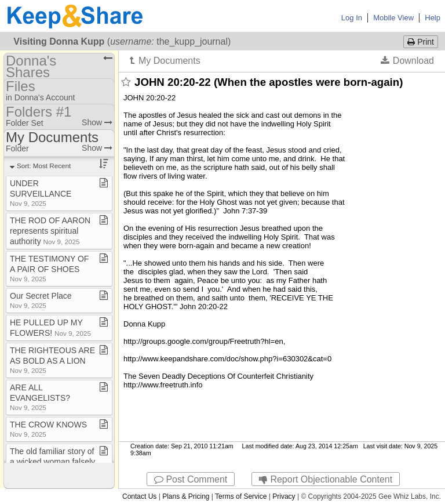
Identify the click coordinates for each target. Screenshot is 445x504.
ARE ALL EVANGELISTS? (40, 397)
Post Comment (191, 479)
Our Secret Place (41, 300)
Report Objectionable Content (326, 479)
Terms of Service (241, 496)
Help (433, 18)
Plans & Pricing (186, 496)
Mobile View (393, 18)
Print (421, 42)
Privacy (284, 496)
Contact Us (139, 496)
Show (97, 122)
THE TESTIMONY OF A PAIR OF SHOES (49, 268)
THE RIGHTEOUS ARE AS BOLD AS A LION (52, 360)
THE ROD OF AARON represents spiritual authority (50, 231)
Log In (352, 18)
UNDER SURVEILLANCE (41, 193)
